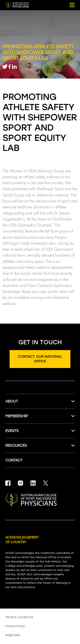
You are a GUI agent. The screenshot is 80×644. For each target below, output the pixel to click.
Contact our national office (40, 359)
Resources (16, 445)
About (12, 401)
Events (12, 431)
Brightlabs (13, 635)
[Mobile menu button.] (72, 5)
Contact (14, 460)
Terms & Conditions (19, 617)
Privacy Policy (15, 626)
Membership (17, 416)
